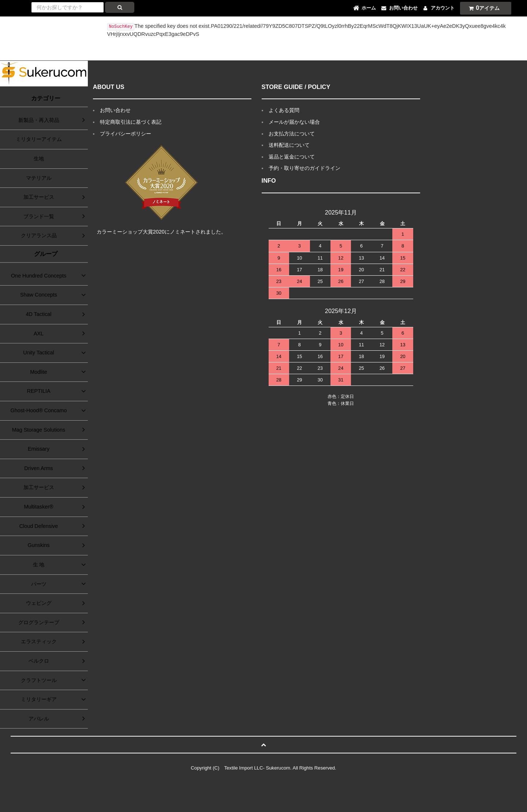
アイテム (482, 8)
